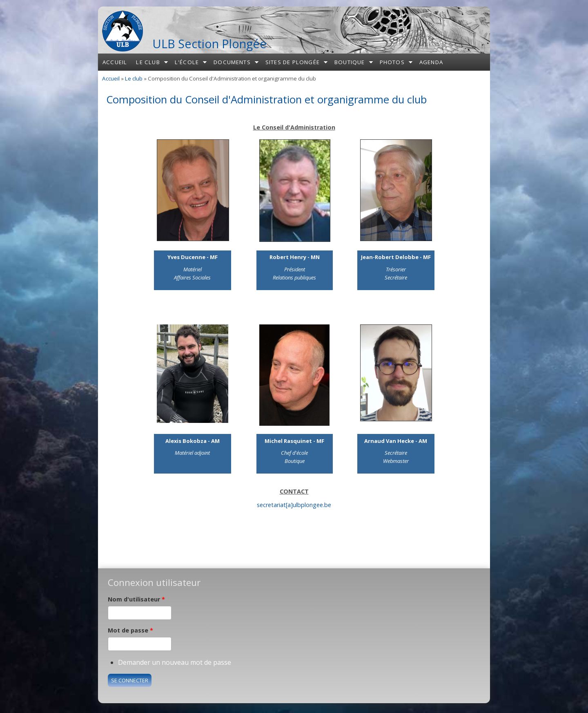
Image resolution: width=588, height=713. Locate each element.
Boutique (350, 62)
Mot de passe (130, 630)
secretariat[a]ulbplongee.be (294, 505)
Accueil (115, 62)
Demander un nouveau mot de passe (175, 662)
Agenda (431, 62)
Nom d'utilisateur (136, 599)
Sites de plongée (293, 62)
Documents (232, 62)
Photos (392, 62)
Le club (148, 62)
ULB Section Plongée (209, 44)
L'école (187, 62)
